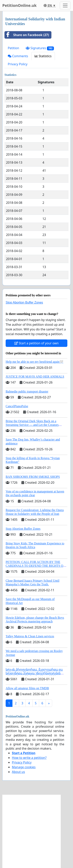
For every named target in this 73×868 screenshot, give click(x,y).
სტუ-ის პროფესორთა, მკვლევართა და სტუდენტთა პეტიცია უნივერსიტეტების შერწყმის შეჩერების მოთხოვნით (34, 673)
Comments (18, 56)
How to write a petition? (29, 758)
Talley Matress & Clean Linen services (30, 636)
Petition (13, 48)
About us (18, 772)
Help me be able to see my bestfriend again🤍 (34, 362)
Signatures (40, 48)
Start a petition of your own (36, 343)
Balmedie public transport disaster (27, 391)
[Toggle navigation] (65, 5)
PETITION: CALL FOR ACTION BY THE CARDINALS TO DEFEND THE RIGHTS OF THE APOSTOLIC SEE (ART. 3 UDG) (35, 566)
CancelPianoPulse (17, 406)
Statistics (43, 56)
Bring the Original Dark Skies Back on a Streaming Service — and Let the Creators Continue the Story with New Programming (33, 425)
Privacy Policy (18, 64)
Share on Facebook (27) (27, 35)
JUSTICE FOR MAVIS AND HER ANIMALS (35, 377)
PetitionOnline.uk (19, 5)
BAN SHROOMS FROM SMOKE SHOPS (33, 477)
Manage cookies (24, 767)
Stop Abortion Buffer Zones (24, 302)
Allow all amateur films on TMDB (27, 688)
